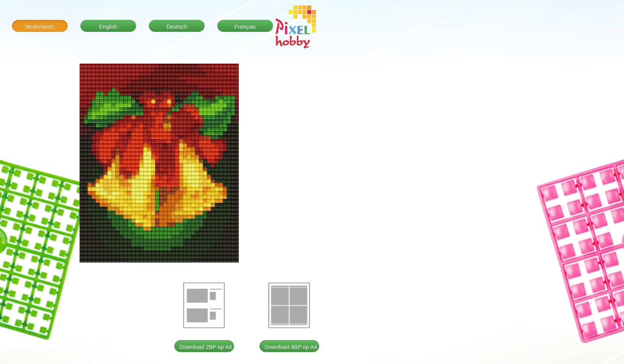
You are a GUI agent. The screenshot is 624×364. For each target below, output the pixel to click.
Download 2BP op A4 (206, 347)
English (108, 27)
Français (245, 27)
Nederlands (40, 27)
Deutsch (176, 27)
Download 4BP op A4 (291, 347)
